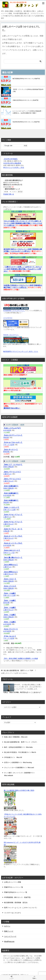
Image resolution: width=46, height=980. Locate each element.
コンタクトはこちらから (13, 913)
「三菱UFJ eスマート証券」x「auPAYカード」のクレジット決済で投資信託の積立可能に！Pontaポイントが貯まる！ (23, 269)
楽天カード (26, 231)
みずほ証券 (7, 430)
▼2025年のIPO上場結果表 (12, 163)
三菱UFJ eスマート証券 (17, 257)
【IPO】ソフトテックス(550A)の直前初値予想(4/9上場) (28, 90)
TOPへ (35, 977)
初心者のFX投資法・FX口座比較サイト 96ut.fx (20, 752)
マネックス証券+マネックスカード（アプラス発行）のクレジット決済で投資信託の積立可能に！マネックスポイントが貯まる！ (23, 223)
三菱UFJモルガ (8, 481)
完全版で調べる (9, 194)
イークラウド (8, 318)
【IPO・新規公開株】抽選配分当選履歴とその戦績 (21, 659)
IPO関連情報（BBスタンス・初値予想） (18, 897)
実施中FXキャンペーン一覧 (14, 887)
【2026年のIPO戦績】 (11, 159)
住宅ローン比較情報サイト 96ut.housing (18, 762)
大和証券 (6, 531)
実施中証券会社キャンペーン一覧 (16, 892)
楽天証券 (19, 231)
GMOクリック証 (9, 553)
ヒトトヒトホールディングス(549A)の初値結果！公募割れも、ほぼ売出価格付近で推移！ (28, 112)
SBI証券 (17, 275)
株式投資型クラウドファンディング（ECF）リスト (21, 352)
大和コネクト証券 (9, 510)
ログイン (7, 926)
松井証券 (23, 379)
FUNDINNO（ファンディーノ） (14, 311)
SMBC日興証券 (8, 467)
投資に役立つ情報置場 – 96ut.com (16, 737)
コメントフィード (10, 936)
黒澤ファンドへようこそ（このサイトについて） (21, 908)
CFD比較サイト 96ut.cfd (13, 757)
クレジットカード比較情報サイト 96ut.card (19, 768)
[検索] (23, 61)
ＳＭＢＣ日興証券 (23, 365)
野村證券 (7, 452)
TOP (18, 670)
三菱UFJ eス (7, 474)
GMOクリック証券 (23, 394)
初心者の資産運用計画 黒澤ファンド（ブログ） (21, 742)
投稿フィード (9, 931)
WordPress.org (9, 941)
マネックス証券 (16, 211)
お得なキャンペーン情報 (13, 882)
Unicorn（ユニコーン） (11, 335)
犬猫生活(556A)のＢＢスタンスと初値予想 (26, 100)
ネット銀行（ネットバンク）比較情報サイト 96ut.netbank (19, 774)
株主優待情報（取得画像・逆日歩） (16, 903)
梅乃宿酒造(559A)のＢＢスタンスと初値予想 (26, 79)
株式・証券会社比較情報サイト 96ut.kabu (18, 747)
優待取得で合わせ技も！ (12, 408)
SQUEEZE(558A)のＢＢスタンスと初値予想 (26, 122)
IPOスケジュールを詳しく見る (14, 168)
